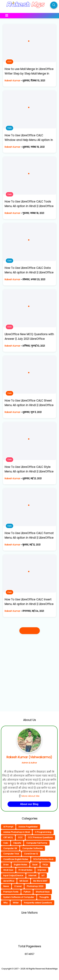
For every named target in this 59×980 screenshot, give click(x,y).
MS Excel (24, 881)
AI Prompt (8, 827)
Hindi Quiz (8, 870)
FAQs (45, 865)
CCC (10, 62)
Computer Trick (11, 854)
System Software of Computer (19, 897)
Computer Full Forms (37, 843)
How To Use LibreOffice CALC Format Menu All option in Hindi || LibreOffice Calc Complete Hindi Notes (29, 538)
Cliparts (17, 843)
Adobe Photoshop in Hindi (17, 832)
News (6, 886)
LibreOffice (9, 881)
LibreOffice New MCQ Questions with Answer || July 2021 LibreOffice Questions (29, 339)
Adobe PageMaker (28, 827)
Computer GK (10, 848)
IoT (43, 876)
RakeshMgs (52, 969)
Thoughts (44, 897)
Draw (6, 865)
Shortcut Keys (43, 892)
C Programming (43, 832)
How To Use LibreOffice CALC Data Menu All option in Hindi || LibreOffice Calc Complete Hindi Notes (29, 272)
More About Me (31, 796)
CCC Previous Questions (40, 837)
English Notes (21, 865)
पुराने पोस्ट (30, 631)
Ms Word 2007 (40, 881)
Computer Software (32, 848)
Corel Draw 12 (31, 854)
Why (5, 903)
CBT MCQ (8, 837)
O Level (18, 886)
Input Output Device (13, 876)
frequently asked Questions (38, 903)
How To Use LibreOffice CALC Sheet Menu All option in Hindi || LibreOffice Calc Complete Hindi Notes (29, 405)
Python (27, 892)
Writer (16, 903)
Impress (42, 870)
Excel (35, 865)
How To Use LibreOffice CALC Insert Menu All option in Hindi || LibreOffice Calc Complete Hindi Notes (29, 604)
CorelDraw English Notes (16, 859)
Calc (10, 128)
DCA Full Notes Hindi (43, 859)
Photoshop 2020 (35, 886)
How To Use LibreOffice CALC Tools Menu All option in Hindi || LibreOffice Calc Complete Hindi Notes (29, 206)
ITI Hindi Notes (25, 870)
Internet (32, 876)
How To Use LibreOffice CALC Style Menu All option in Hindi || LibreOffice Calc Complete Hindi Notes (29, 472)
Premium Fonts (11, 892)
